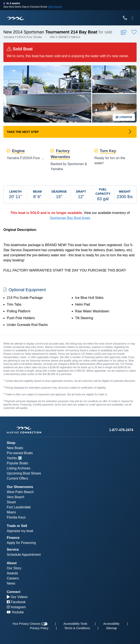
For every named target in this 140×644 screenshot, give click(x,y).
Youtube (15, 612)
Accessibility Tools (76, 624)
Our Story (14, 568)
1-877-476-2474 (121, 430)
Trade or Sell (17, 526)
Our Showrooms (20, 487)
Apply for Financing (21, 543)
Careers (13, 578)
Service (13, 550)
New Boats (15, 448)
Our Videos (17, 597)
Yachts (12, 458)
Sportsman (34, 32)
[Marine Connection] (15, 18)
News (11, 583)
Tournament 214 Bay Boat (71, 32)
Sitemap (112, 628)
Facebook (16, 602)
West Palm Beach (20, 492)
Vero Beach (16, 497)
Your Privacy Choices (30, 624)
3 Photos (124, 117)
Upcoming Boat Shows (24, 473)
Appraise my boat (20, 531)
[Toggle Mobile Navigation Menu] (132, 18)
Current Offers (17, 478)
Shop (11, 443)
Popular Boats (17, 463)
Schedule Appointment (24, 555)
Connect (14, 592)
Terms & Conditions (77, 628)
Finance (13, 538)
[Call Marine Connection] (125, 18)
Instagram (16, 607)
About (12, 563)
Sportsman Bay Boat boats (70, 218)
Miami (11, 512)
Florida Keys (16, 517)
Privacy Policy (39, 628)
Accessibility (111, 624)
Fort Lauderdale (19, 507)
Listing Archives (19, 468)
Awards (12, 573)
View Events (55, 7)
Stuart (11, 502)
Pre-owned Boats (20, 453)
